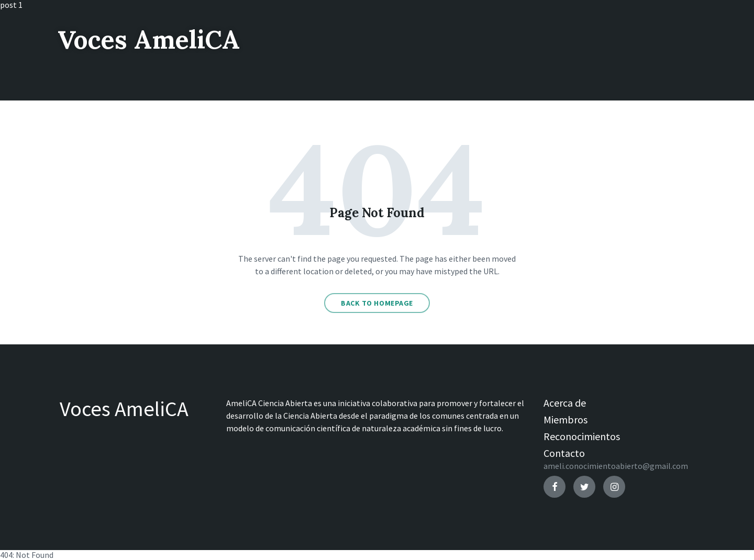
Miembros (565, 419)
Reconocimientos (582, 436)
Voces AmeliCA (149, 40)
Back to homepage (377, 303)
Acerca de (565, 403)
